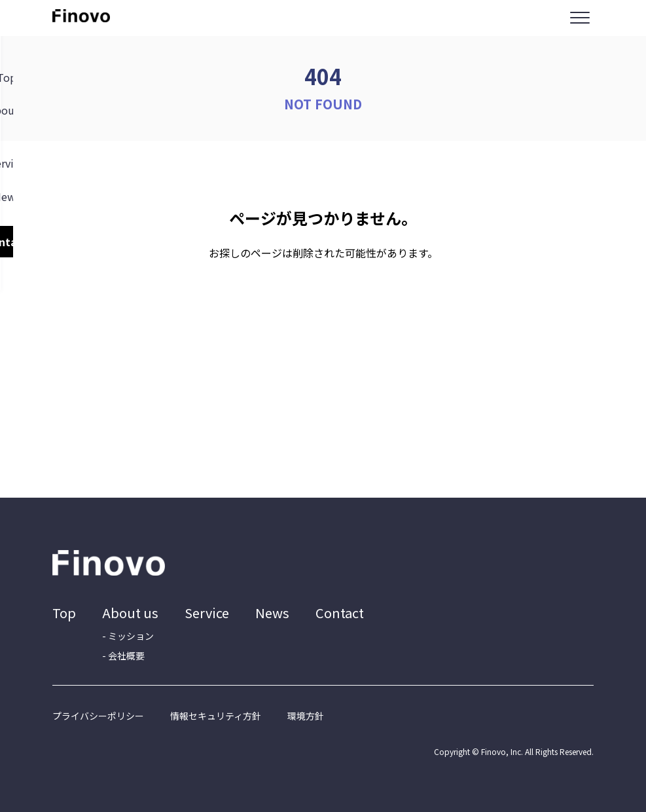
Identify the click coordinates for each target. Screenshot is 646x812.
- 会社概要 (123, 655)
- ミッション (128, 636)
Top (64, 613)
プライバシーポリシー (98, 716)
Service (207, 613)
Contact (340, 613)
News (272, 613)
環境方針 (306, 716)
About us (130, 613)
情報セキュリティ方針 (216, 716)
